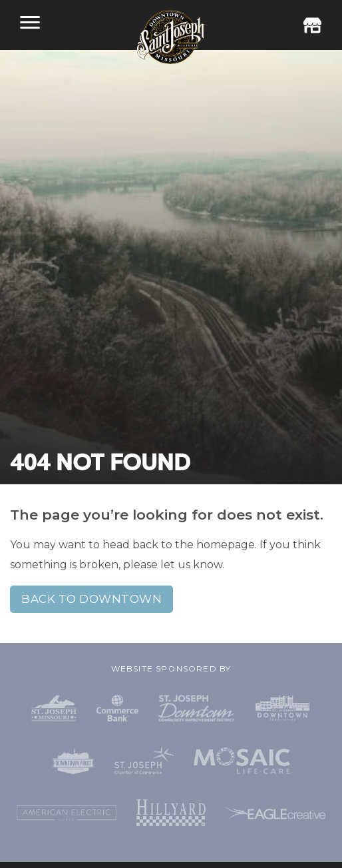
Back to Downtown (91, 599)
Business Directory (312, 25)
